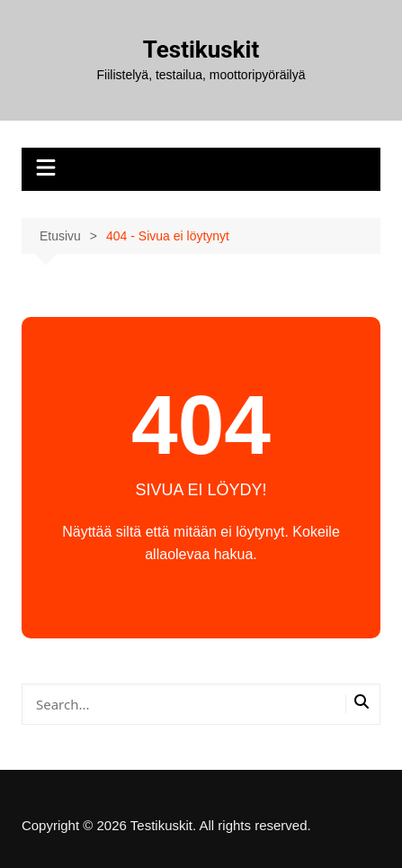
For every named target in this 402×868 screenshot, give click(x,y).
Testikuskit (201, 50)
